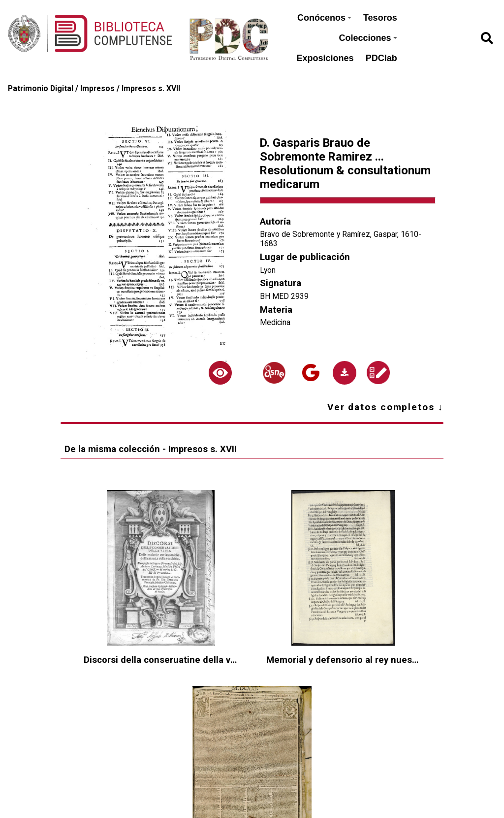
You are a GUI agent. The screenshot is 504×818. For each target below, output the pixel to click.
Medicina (275, 322)
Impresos (97, 88)
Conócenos (324, 18)
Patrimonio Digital (41, 88)
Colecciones (368, 38)
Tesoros (380, 18)
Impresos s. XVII (151, 88)
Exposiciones (325, 58)
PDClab (381, 58)
